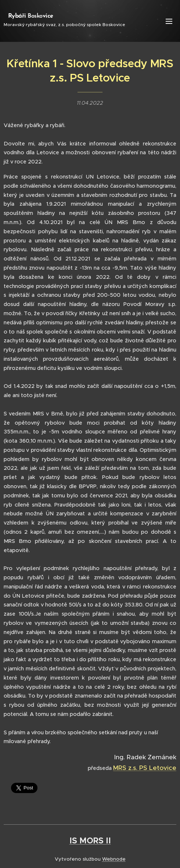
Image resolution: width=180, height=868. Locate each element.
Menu (169, 21)
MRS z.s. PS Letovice (145, 768)
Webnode (114, 859)
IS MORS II (90, 840)
